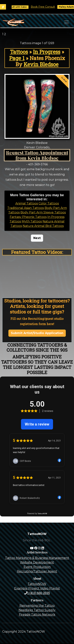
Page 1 (17, 58)
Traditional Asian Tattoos (26, 208)
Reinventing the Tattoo (37, 606)
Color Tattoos (49, 203)
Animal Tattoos (27, 203)
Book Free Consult (45, 7)
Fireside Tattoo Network (37, 615)
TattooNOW (37, 584)
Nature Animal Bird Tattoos (43, 226)
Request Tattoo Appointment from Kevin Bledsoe (37, 155)
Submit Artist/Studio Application (37, 333)
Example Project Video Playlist (37, 588)
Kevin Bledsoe (41, 64)
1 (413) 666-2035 (37, 593)
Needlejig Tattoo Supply (37, 610)
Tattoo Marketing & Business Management (37, 558)
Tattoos (19, 52)
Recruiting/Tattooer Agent (37, 571)
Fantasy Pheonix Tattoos (28, 217)
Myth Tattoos (32, 221)
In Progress (47, 52)
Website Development (37, 562)
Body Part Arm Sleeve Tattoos (43, 212)
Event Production (37, 567)
